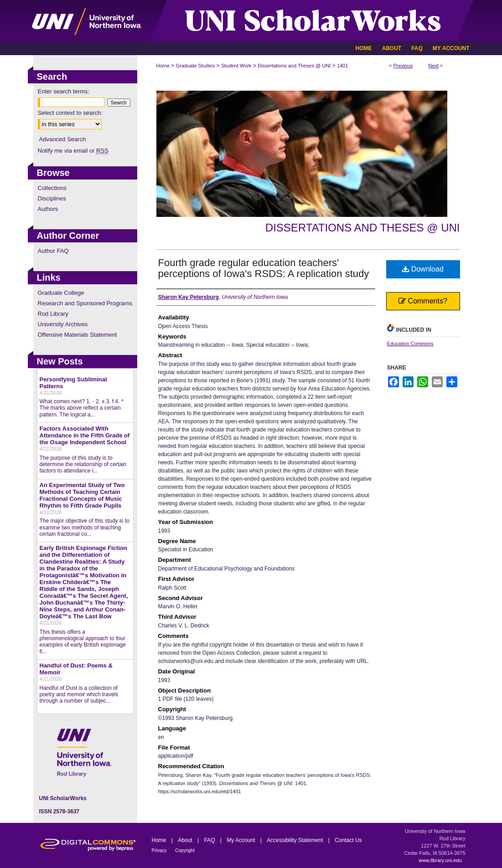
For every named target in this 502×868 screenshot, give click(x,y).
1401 (342, 66)
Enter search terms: (64, 91)
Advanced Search (63, 139)
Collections (52, 188)
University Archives (63, 324)
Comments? (423, 301)
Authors (48, 209)
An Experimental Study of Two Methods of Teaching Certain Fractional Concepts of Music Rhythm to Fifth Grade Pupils (82, 495)
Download (423, 269)
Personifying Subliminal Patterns (73, 383)
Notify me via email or (73, 151)
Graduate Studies (196, 66)
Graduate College (61, 293)
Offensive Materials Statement (78, 335)
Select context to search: (70, 113)
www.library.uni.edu (440, 860)
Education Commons (410, 344)
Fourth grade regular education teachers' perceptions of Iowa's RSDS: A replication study (264, 268)
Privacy (160, 850)
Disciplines (52, 198)
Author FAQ (53, 251)
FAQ (210, 840)
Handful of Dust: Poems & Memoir (76, 669)
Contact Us (348, 840)
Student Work (236, 66)
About (186, 840)
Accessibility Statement (296, 840)
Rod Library (53, 314)
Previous (403, 66)
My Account (241, 840)
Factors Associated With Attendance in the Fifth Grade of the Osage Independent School (85, 435)
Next (433, 66)
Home (163, 66)
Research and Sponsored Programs (85, 303)
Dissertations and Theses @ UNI (294, 66)
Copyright (185, 850)
